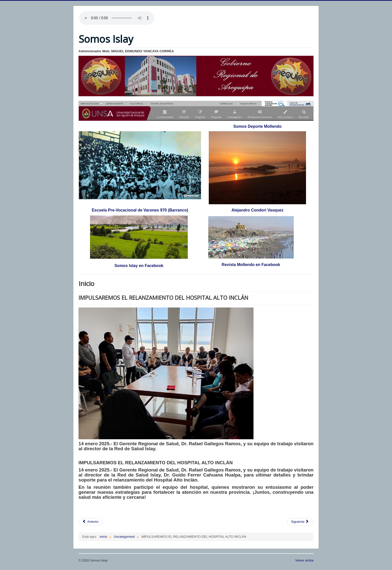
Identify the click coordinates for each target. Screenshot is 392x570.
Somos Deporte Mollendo (257, 126)
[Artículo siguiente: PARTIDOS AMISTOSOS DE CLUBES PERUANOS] (300, 522)
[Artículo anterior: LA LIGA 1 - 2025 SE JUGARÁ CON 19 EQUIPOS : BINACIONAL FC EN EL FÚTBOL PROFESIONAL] (90, 522)
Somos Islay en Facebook (139, 266)
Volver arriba (304, 560)
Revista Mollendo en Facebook (251, 265)
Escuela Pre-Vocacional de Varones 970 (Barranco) (140, 210)
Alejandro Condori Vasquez (257, 210)
